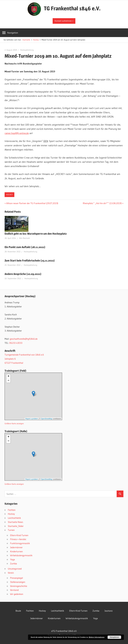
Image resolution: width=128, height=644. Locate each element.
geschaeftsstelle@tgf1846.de (24, 339)
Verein (11, 573)
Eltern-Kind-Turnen (19, 535)
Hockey (9, 195)
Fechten (12, 510)
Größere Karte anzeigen (14, 424)
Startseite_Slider (16, 526)
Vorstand (14, 590)
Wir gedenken (17, 594)
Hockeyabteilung (27, 50)
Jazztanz (109, 611)
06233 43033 (16, 343)
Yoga (13, 559)
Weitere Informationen (97, 637)
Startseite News (15, 522)
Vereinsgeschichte (19, 586)
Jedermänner (16, 547)
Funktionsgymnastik (20, 543)
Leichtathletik (14, 518)
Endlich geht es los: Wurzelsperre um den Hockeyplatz (36, 234)
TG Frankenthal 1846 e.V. (72, 8)
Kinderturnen (16, 551)
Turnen (11, 530)
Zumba (14, 563)
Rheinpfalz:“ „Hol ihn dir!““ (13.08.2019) (102, 203)
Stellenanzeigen (18, 582)
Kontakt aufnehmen (63, 21)
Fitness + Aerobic (18, 539)
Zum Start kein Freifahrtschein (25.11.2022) (30, 261)
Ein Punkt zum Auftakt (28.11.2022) (25, 247)
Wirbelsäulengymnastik (21, 555)
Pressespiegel (17, 578)
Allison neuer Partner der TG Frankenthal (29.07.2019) (32, 203)
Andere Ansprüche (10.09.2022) (23, 274)
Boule (18, 611)
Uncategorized (15, 569)
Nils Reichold (24, 238)
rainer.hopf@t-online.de (17, 133)
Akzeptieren (114, 637)
